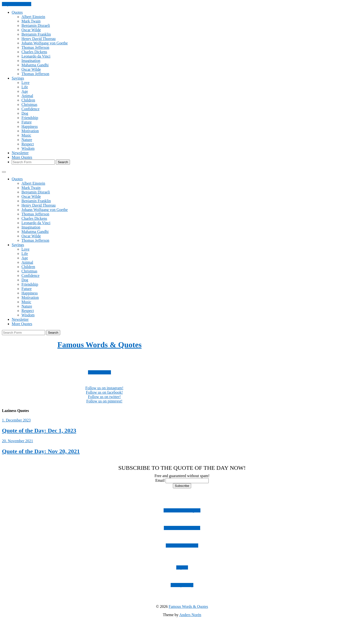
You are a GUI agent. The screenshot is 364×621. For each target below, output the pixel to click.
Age (25, 91)
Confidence (30, 109)
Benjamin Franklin (36, 34)
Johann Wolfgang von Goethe (45, 43)
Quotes (17, 12)
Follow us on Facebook (182, 528)
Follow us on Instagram (182, 510)
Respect (28, 144)
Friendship (30, 118)
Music (26, 135)
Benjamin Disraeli (36, 25)
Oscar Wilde (31, 30)
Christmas (29, 105)
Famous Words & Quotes (99, 345)
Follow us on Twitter (182, 546)
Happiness (30, 126)
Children (28, 100)
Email (160, 480)
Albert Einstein (33, 17)
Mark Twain (31, 21)
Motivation (30, 131)
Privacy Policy (182, 585)
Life (25, 87)
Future (27, 122)
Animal (27, 96)
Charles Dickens (34, 52)
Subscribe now (100, 372)
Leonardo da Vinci (36, 56)
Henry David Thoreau (39, 39)
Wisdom (28, 148)
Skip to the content (17, 4)
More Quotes (22, 157)
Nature (27, 140)
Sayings (18, 78)
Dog (25, 113)
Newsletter (20, 153)
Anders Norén (190, 615)
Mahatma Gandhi (35, 65)
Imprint (182, 567)
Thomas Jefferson (35, 47)
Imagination (31, 61)
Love (25, 83)
